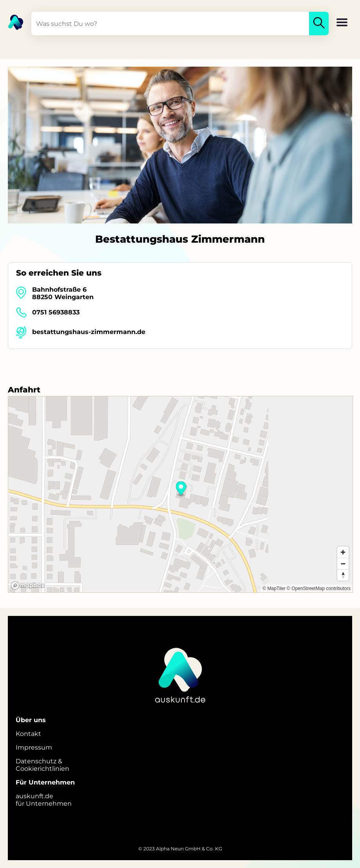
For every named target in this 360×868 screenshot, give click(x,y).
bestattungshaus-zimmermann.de (89, 332)
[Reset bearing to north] (343, 575)
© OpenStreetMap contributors (319, 588)
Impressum (34, 747)
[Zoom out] (343, 564)
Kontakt (28, 734)
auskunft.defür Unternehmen (44, 800)
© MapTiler (274, 588)
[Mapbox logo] (28, 586)
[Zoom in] (343, 552)
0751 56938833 (56, 312)
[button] (342, 23)
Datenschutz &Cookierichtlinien (43, 765)
